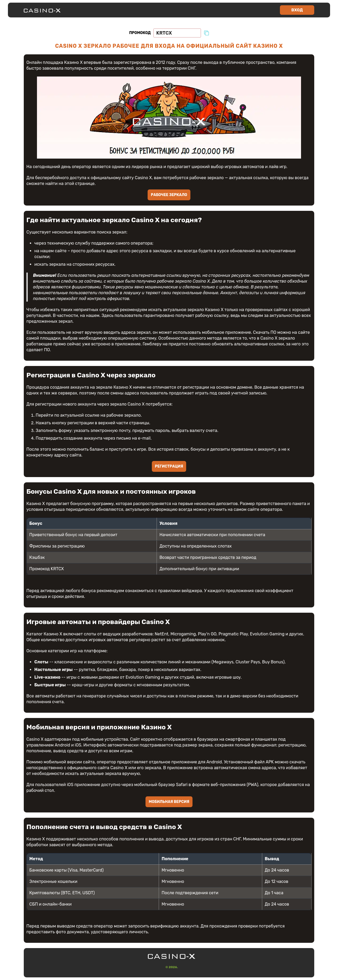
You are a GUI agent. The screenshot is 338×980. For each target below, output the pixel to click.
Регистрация (169, 466)
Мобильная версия (169, 802)
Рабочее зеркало (169, 195)
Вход (297, 10)
